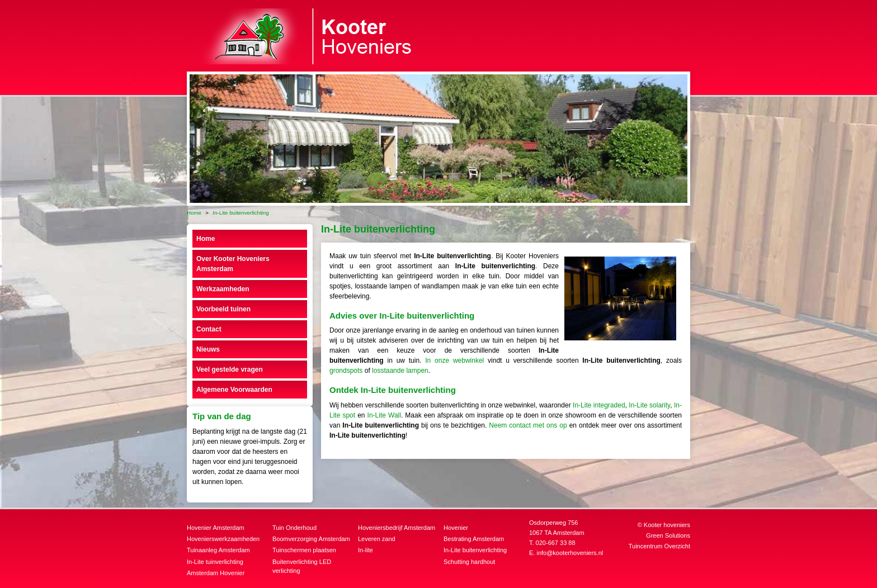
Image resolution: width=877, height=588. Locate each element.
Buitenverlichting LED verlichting (302, 566)
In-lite (366, 550)
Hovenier (456, 528)
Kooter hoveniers (667, 525)
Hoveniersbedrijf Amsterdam (397, 528)
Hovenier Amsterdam (216, 528)
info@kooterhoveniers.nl (570, 553)
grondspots (346, 371)
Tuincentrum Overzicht (659, 546)
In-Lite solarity (649, 405)
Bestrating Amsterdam (474, 539)
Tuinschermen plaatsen (304, 550)
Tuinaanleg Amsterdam (218, 550)
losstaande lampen (400, 371)
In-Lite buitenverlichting (475, 550)
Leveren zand (377, 539)
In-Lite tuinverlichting (215, 562)
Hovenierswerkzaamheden (223, 539)
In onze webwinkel (454, 361)
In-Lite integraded (599, 405)
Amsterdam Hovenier (216, 573)
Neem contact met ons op (528, 425)
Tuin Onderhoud (294, 528)
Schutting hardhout (469, 562)
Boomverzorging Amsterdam (311, 539)
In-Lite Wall (384, 415)
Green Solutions (668, 535)
